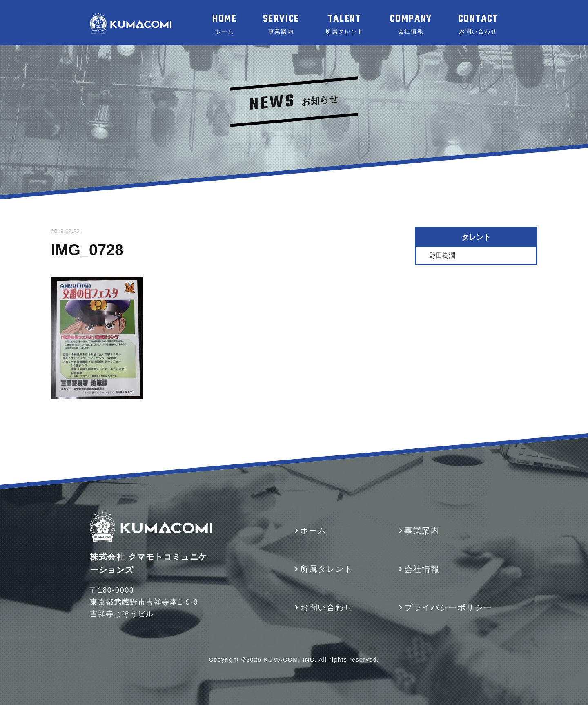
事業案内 (422, 531)
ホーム (313, 531)
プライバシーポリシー (448, 607)
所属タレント (327, 569)
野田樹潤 (442, 255)
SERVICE (281, 24)
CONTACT (478, 24)
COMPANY (411, 24)
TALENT (345, 24)
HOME (224, 24)
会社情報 (422, 569)
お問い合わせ (327, 607)
